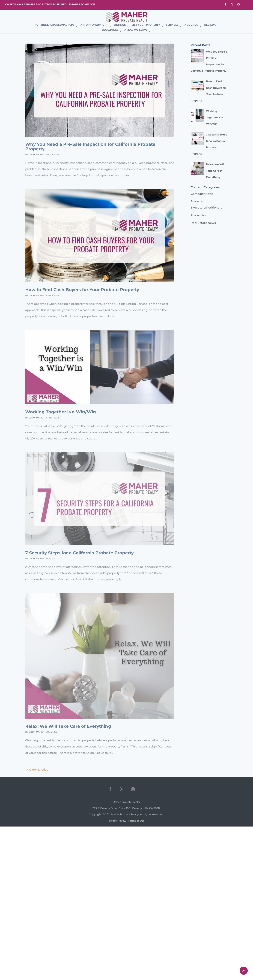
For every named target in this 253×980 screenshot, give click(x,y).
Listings (120, 25)
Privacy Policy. (117, 821)
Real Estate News (203, 223)
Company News (202, 194)
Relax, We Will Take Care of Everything (68, 726)
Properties (198, 215)
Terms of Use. (137, 821)
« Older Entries (38, 770)
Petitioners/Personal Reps (55, 25)
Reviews (210, 25)
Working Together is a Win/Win (61, 412)
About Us (191, 25)
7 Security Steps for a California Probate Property (79, 553)
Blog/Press (110, 30)
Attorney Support (94, 25)
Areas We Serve (136, 30)
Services (172, 25)
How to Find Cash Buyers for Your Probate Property (82, 290)
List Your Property (146, 25)
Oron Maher (36, 154)
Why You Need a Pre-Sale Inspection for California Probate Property (90, 147)
